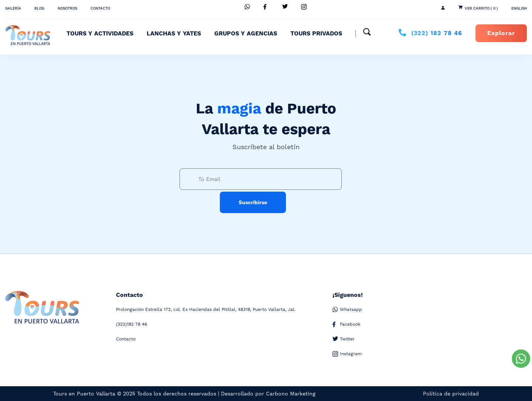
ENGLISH (519, 8)
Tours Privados (316, 34)
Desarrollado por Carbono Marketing (268, 394)
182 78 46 (437, 33)
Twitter (344, 339)
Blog (39, 8)
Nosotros (67, 8)
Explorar (501, 33)
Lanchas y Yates (174, 34)
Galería (13, 8)
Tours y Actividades (100, 34)
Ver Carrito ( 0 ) (481, 8)
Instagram (347, 354)
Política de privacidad (451, 394)
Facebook (347, 324)
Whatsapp (347, 310)
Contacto (100, 8)
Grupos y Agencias (246, 34)
